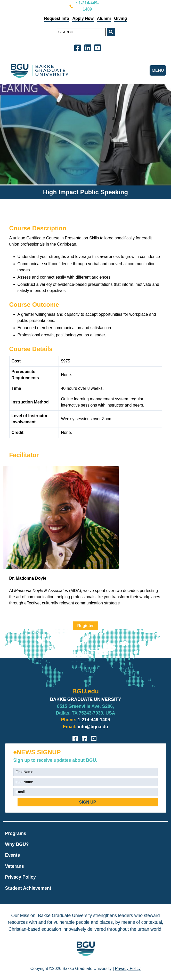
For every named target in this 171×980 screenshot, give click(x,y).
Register (85, 626)
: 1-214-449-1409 (87, 6)
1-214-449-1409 (94, 720)
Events (13, 855)
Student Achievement (28, 888)
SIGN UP (88, 802)
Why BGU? (17, 844)
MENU (158, 70)
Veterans (15, 866)
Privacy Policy (21, 877)
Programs (16, 833)
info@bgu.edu (93, 727)
